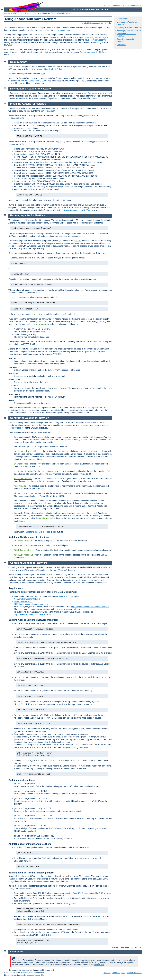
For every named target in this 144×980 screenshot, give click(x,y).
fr (106, 23)
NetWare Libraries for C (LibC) (49, 69)
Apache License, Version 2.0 (32, 975)
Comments (121, 45)
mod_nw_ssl (63, 876)
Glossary (130, 5)
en (102, 23)
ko (110, 23)
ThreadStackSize (23, 494)
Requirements (123, 19)
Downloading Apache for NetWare (31, 89)
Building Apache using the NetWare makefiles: (33, 620)
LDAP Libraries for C (23, 601)
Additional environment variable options (30, 844)
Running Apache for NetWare (129, 31)
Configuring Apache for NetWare (30, 418)
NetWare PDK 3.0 (63, 596)
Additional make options (22, 780)
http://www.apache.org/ (94, 93)
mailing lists (99, 965)
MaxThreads (20, 486)
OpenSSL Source (80, 893)
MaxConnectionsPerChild (27, 451)
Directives (116, 5)
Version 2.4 (44, 13)
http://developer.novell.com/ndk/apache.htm (90, 607)
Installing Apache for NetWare (129, 27)
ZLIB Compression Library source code (31, 604)
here (43, 74)
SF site (101, 916)
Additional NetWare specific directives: (29, 537)
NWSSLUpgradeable (23, 555)
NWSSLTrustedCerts (24, 550)
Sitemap (139, 5)
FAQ (123, 5)
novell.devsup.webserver (96, 40)
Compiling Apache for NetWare (94, 52)
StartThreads (21, 464)
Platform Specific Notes (60, 13)
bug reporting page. (62, 30)
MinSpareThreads (23, 471)
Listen (77, 241)
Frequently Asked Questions (89, 37)
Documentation (31, 13)
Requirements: (16, 588)
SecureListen (21, 546)
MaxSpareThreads (23, 479)
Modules (107, 5)
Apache (7, 13)
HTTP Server (18, 13)
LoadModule (45, 518)
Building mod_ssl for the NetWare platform (31, 873)
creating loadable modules (39, 532)
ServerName (67, 126)
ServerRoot (51, 126)
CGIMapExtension (23, 541)
